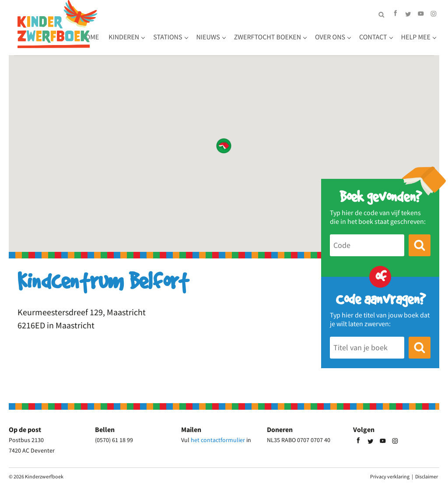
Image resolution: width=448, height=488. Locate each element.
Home (116, 26)
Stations (193, 26)
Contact (165, 44)
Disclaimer (427, 476)
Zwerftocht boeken (293, 26)
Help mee (208, 44)
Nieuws (234, 26)
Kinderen (150, 26)
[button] (224, 146)
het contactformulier (218, 440)
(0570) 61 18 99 (114, 440)
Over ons (122, 44)
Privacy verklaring (390, 476)
